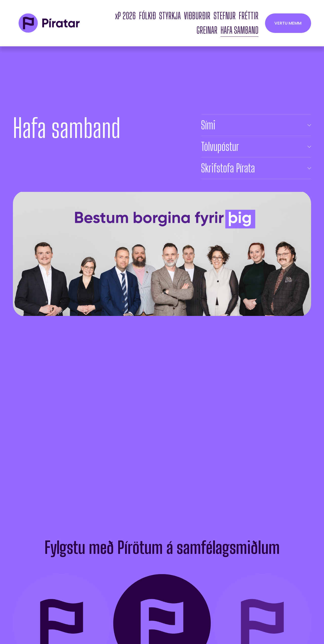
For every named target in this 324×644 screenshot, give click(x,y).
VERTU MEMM (288, 23)
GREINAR (207, 30)
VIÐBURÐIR (197, 16)
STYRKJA (170, 16)
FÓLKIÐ (147, 16)
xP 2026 (125, 16)
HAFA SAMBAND (239, 30)
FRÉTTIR (249, 16)
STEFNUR (225, 16)
